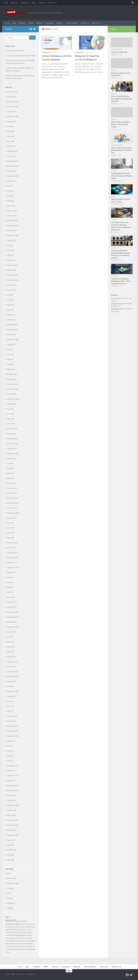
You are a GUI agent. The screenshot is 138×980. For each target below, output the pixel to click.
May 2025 (11, 136)
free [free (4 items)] (15, 932)
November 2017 (13, 558)
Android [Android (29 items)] (10, 921)
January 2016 (12, 667)
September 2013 (13, 691)
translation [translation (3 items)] (22, 947)
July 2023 (10, 245)
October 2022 (12, 285)
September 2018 (13, 513)
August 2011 (12, 781)
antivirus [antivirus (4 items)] (18, 921)
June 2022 (11, 300)
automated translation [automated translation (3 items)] (25, 924)
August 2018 (12, 518)
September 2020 (13, 399)
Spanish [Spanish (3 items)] (7, 947)
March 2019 (11, 483)
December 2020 (13, 384)
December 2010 (13, 786)
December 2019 (13, 439)
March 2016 (11, 657)
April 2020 (11, 419)
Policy (34, 3)
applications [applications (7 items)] (10, 924)
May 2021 (11, 359)
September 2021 (13, 340)
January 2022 (12, 320)
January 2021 (12, 379)
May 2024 (11, 196)
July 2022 (10, 295)
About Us (14, 3)
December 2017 (13, 553)
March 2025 (11, 146)
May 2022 (11, 305)
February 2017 (12, 602)
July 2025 (10, 126)
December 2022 (13, 275)
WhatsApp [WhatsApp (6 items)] (32, 949)
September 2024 (13, 176)
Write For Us (52, 3)
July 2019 (10, 463)
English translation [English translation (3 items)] (22, 930)
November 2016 (13, 617)
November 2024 (13, 166)
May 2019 (11, 473)
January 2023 (12, 270)
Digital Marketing (13, 883)
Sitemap (42, 3)
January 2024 (12, 216)
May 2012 (11, 756)
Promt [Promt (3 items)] (25, 941)
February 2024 (12, 211)
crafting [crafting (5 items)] (28, 927)
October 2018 (12, 508)
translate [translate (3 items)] (16, 947)
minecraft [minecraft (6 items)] (28, 938)
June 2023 (11, 250)
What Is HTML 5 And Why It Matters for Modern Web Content (120, 124)
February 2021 (12, 374)
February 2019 (12, 488)
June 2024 (11, 191)
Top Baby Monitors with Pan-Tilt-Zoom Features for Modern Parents (122, 176)
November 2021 (13, 330)
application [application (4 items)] (24, 921)
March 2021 (11, 369)
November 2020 (13, 389)
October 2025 (12, 112)
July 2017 (10, 577)
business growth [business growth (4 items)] (10, 927)
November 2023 (13, 226)
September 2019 (13, 454)
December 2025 (13, 102)
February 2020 (12, 429)
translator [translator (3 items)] (8, 949)
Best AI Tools (12, 878)
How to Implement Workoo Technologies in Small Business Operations (122, 99)
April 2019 (11, 478)
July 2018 (10, 523)
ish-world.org (116, 298)
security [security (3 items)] (20, 944)
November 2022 (13, 280)
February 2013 (12, 716)
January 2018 (12, 548)
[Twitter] (34, 29)
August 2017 (12, 572)
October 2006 (12, 850)
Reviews (39, 23)
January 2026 (12, 97)
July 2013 (10, 701)
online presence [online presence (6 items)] (11, 941)
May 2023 (11, 255)
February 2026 (12, 92)
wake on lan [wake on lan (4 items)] (24, 949)
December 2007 (13, 820)
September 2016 (13, 627)
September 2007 (13, 835)
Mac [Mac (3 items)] (25, 935)
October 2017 (12, 563)
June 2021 (11, 354)
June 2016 (11, 642)
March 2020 (11, 424)
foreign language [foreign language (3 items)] (10, 933)
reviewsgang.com (117, 309)
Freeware (22, 23)
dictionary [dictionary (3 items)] (33, 927)
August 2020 (12, 404)
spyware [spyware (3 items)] (12, 947)
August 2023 (12, 240)
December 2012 (13, 726)
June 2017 (11, 582)
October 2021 (12, 335)
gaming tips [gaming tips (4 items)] (24, 932)
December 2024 (13, 161)
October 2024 (12, 171)
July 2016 (10, 637)
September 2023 (13, 235)
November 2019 (13, 444)
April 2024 (11, 201)
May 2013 (11, 711)
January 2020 (12, 434)
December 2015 (13, 672)
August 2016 (12, 632)
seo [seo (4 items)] (23, 944)
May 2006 (11, 860)
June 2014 (11, 686)
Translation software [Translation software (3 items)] (30, 947)
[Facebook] (31, 29)
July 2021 (10, 349)
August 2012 (12, 741)
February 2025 (12, 151)
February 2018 (12, 543)
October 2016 (12, 622)
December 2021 (13, 325)
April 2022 (11, 310)
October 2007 (12, 830)
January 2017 (12, 607)
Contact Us (25, 3)
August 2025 (12, 122)
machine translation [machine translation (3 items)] (10, 938)
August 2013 (12, 696)
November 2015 (13, 677)
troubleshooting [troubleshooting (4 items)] (15, 949)
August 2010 (12, 800)
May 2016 (11, 647)
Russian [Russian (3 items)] (29, 941)
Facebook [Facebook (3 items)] (30, 930)
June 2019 (11, 468)
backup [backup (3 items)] (33, 924)
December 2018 (13, 498)
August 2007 (12, 840)
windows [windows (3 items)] (8, 952)
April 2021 (11, 364)
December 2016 (13, 612)
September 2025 (13, 117)
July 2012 (10, 746)
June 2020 (11, 414)
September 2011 (13, 776)
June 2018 (11, 528)
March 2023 (11, 260)
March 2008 (11, 815)
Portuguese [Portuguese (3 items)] (20, 941)
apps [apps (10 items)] (17, 924)
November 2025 (13, 107)
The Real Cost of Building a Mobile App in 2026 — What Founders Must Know (121, 281)
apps (14, 23)
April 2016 (11, 652)
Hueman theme (32, 974)
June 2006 (11, 855)
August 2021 (12, 345)
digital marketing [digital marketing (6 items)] (11, 930)
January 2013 (12, 721)
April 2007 (11, 845)
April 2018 (11, 538)
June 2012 (11, 751)
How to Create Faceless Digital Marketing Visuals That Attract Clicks (121, 150)
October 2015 (12, 681)
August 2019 (12, 458)
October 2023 (12, 231)
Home (6, 3)
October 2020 (12, 394)
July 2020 (10, 409)
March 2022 (11, 315)
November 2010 (13, 791)
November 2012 (13, 731)
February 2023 (12, 265)
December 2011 (13, 766)
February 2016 (12, 662)
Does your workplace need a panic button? (21, 56)
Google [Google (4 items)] (16, 935)
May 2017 (11, 587)
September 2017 (13, 568)
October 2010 (12, 795)
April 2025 (11, 141)
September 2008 (13, 805)
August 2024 (12, 181)
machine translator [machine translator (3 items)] (20, 938)
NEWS (31, 23)
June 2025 (11, 131)
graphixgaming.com (118, 304)
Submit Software (72, 23)
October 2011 (12, 771)
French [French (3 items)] (19, 933)
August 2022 (12, 290)
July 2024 (10, 186)
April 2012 (11, 761)
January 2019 (12, 493)
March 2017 (11, 597)
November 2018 (13, 503)
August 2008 (12, 810)
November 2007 (13, 825)
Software (59, 23)
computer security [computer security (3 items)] (20, 927)
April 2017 (11, 592)
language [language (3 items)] (21, 935)
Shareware (49, 23)
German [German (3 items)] (12, 935)
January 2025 (12, 156)
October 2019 (12, 449)
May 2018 (11, 533)
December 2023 (13, 221)
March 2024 (11, 206)
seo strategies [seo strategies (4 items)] (29, 944)
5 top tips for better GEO (15, 51)
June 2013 (11, 706)
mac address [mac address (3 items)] (29, 935)
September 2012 (13, 736)
